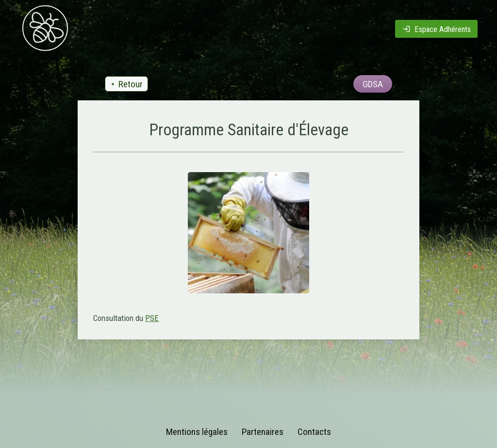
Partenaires (263, 432)
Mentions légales (197, 432)
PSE (152, 318)
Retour (126, 84)
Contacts (314, 432)
